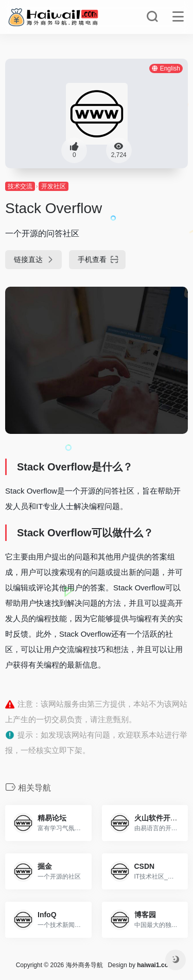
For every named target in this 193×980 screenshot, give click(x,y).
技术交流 (20, 186)
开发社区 (54, 186)
